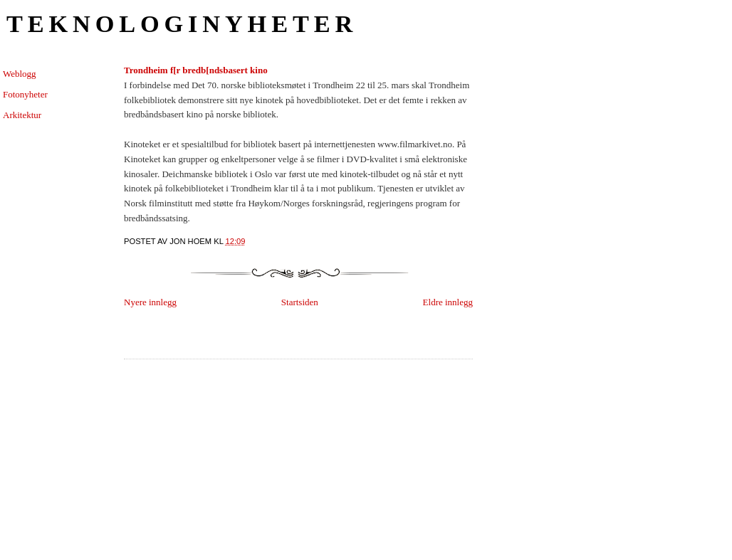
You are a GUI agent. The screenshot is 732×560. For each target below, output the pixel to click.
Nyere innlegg (150, 302)
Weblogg (20, 74)
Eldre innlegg (448, 302)
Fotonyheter (25, 94)
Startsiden (300, 302)
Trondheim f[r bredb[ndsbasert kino (196, 70)
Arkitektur (22, 115)
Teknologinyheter (182, 23)
